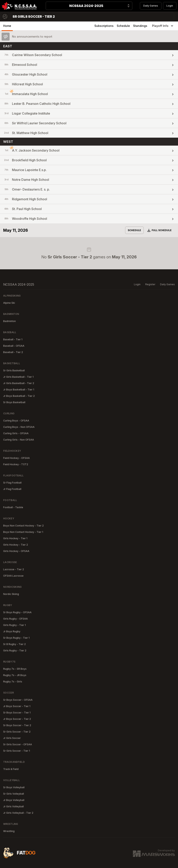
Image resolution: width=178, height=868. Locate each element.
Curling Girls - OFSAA (16, 433)
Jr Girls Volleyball (13, 806)
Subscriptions (104, 26)
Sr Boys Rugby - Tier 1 (16, 638)
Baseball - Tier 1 (13, 339)
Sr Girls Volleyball (14, 794)
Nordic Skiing (11, 594)
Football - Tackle (13, 507)
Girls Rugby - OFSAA (15, 619)
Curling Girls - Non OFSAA (19, 440)
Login (170, 6)
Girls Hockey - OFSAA (16, 551)
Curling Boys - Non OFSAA (19, 427)
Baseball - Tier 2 (13, 352)
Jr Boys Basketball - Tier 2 (19, 396)
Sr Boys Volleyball (14, 787)
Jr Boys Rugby (12, 631)
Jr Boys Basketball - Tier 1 (19, 390)
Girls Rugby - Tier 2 (15, 651)
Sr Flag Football (12, 483)
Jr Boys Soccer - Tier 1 (17, 706)
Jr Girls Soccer (12, 738)
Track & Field (11, 769)
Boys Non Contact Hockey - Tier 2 (23, 526)
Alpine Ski (9, 303)
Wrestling (9, 831)
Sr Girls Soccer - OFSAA (18, 744)
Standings (140, 26)
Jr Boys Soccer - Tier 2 (17, 719)
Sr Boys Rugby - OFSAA (17, 612)
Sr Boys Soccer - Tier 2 (17, 725)
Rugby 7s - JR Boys (15, 675)
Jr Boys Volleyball (14, 800)
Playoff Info (163, 26)
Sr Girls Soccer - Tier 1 (17, 751)
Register (150, 284)
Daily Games (151, 6)
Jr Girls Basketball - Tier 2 (19, 383)
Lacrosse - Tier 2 (14, 569)
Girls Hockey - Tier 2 (16, 545)
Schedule (123, 26)
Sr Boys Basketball (14, 402)
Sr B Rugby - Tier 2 (14, 644)
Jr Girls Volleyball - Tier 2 (18, 813)
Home (7, 26)
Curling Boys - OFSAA (16, 421)
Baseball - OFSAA (14, 346)
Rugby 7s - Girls (13, 682)
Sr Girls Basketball (14, 370)
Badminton (9, 321)
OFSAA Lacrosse (13, 576)
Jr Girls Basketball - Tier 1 (18, 377)
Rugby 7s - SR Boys (15, 669)
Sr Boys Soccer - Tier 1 (17, 713)
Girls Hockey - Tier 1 (15, 538)
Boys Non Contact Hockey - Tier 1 (23, 532)
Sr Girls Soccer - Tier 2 (17, 732)
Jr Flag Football (12, 489)
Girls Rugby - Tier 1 (14, 625)
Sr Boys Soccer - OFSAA (18, 700)
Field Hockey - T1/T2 (16, 464)
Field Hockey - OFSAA (16, 458)
